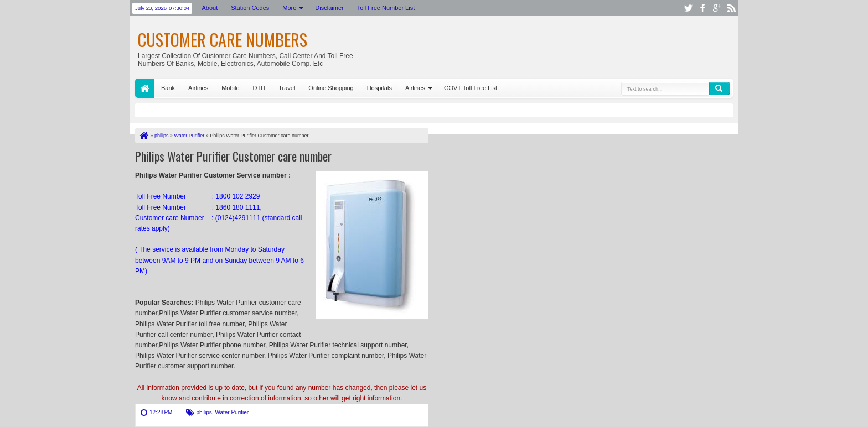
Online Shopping (331, 88)
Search (720, 88)
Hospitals (379, 88)
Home (145, 88)
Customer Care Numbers (223, 40)
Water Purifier (232, 412)
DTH (259, 88)
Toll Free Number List (386, 8)
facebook (702, 8)
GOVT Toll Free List (471, 88)
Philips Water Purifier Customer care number (233, 156)
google (717, 8)
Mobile (230, 88)
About (210, 8)
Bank (168, 88)
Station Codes (250, 8)
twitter (688, 8)
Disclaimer (329, 8)
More (289, 8)
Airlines (198, 88)
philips (204, 412)
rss (731, 8)
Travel (287, 88)
